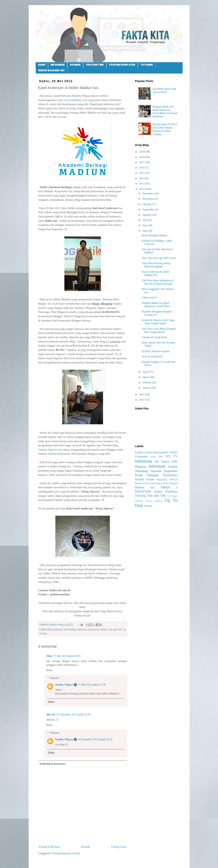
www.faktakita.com (76, 100)
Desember (148, 193)
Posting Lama (119, 847)
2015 (142, 173)
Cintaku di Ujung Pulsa (154, 337)
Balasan (55, 678)
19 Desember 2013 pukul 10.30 (73, 714)
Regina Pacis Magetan (166, 483)
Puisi (152, 483)
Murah (138, 483)
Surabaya (171, 491)
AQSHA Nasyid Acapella (156, 351)
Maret (146, 377)
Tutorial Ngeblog (154, 501)
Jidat (49, 656)
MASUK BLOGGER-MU (51, 71)
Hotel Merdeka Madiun (154, 235)
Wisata (148, 506)
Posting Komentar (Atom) (66, 853)
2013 (142, 184)
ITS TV (172, 456)
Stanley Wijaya (64, 685)
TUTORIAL (147, 65)
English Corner (144, 452)
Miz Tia (51, 714)
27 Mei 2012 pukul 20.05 (67, 656)
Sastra (158, 491)
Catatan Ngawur (48, 450)
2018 (142, 157)
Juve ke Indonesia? (152, 356)
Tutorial (139, 501)
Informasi (82, 629)
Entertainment (161, 452)
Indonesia (58, 629)
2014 (142, 178)
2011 (142, 394)
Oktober (147, 204)
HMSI (153, 457)
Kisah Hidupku (147, 475)
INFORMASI (58, 65)
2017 (142, 162)
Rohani (140, 487)
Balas (49, 670)
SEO (153, 488)
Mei (145, 231)
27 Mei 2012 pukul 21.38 (92, 685)
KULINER (75, 65)
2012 (142, 189)
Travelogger (172, 496)
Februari (147, 382)
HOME (42, 65)
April (146, 372)
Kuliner (150, 479)
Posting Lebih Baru (50, 847)
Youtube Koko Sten (122, 65)
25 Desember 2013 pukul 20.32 (95, 739)
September (149, 209)
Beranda (86, 847)
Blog (50, 629)
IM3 (161, 457)
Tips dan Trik (115, 629)
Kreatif (104, 629)
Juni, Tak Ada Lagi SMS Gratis (159, 258)
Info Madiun (70, 629)
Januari (147, 388)
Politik (145, 483)
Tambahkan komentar (53, 764)
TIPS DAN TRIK (95, 65)
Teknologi (141, 496)
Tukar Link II (149, 297)
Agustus (147, 215)
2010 (142, 400)
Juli (145, 220)
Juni (145, 225)
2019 (142, 152)
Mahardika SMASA (167, 480)
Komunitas (94, 629)
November (149, 199)
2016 (142, 168)
